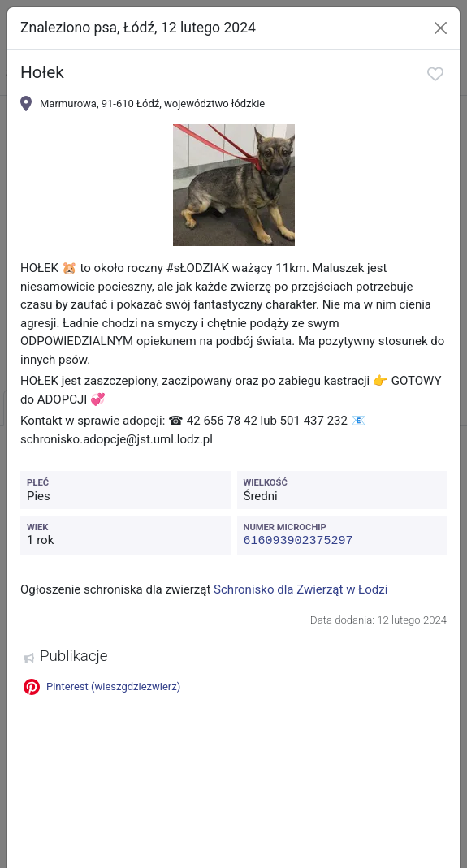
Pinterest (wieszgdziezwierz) (102, 686)
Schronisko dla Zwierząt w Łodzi (301, 589)
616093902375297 (298, 540)
